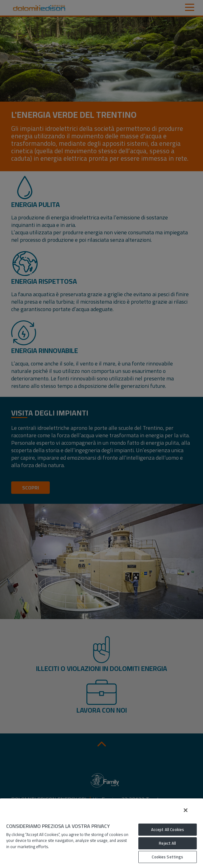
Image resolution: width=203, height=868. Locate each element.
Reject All (167, 843)
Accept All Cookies (168, 829)
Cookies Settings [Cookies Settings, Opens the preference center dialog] (167, 857)
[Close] (186, 810)
